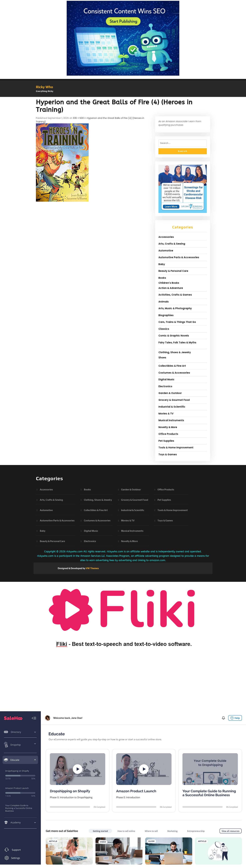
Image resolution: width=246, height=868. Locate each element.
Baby (162, 264)
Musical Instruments (171, 420)
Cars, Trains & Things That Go (177, 322)
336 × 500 (78, 118)
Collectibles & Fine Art (172, 366)
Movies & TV (166, 414)
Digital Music (166, 379)
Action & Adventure (171, 288)
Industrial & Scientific (172, 407)
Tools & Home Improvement (176, 448)
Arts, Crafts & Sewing (172, 244)
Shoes (162, 358)
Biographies (166, 315)
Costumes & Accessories (174, 373)
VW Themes (92, 568)
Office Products (168, 434)
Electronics (165, 386)
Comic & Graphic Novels (174, 336)
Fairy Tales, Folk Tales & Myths (177, 342)
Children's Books (169, 283)
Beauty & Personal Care (173, 271)
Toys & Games (168, 454)
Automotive (166, 251)
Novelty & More (168, 427)
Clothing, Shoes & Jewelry (175, 352)
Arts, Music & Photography (175, 308)
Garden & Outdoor (170, 393)
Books (162, 278)
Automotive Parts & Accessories (179, 257)
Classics (164, 329)
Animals (164, 302)
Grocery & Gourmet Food (174, 400)
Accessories (166, 237)
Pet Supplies (166, 441)
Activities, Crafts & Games (175, 295)
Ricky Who (44, 87)
